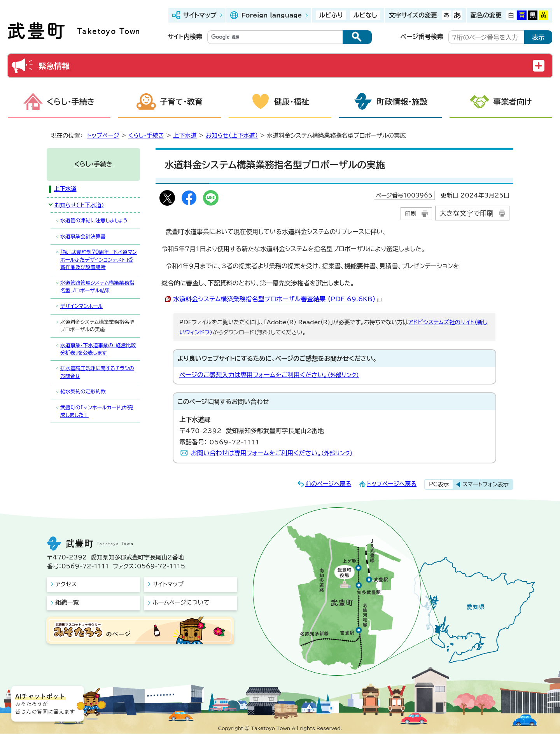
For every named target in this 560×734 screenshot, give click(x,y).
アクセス (66, 584)
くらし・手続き (71, 101)
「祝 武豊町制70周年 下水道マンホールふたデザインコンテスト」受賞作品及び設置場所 (99, 260)
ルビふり (331, 15)
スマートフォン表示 (486, 484)
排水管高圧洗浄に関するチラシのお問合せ (97, 372)
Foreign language (271, 15)
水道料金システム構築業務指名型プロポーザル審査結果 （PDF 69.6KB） (277, 299)
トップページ (103, 135)
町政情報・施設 (402, 101)
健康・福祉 (292, 101)
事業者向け (513, 101)
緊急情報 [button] (54, 66)
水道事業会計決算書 (83, 237)
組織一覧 (67, 602)
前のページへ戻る (328, 484)
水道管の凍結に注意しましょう (94, 221)
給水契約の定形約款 (83, 392)
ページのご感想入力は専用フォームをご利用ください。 (269, 375)
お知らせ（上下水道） (232, 135)
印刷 (410, 214)
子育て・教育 (181, 101)
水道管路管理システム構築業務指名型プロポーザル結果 (97, 287)
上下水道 (185, 135)
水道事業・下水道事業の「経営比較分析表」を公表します (98, 349)
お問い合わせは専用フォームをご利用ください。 (272, 453)
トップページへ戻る (392, 484)
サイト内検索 (185, 37)
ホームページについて (181, 602)
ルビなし (365, 15)
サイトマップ (200, 15)
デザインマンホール (81, 306)
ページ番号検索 (422, 37)
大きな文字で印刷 (466, 213)
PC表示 (439, 484)
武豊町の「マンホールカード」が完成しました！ (97, 411)
